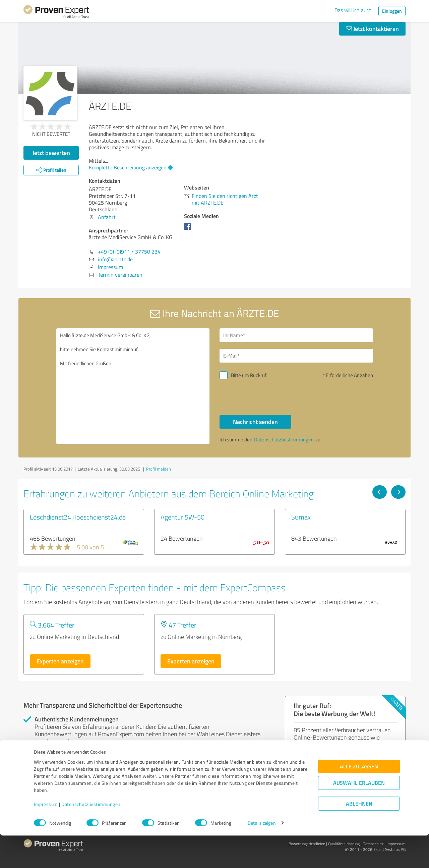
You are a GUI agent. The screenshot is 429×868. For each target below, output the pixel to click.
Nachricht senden (255, 422)
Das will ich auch (353, 10)
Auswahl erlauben (359, 815)
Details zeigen (262, 855)
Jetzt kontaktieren (372, 29)
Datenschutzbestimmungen (91, 837)
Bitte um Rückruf (249, 375)
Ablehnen (359, 836)
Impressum (46, 837)
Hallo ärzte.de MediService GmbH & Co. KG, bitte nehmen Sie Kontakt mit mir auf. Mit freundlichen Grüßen (133, 386)
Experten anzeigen (60, 661)
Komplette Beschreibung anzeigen (130, 167)
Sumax (301, 517)
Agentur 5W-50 (182, 517)
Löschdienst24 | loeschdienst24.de (78, 517)
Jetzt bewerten (51, 153)
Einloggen (392, 11)
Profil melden (159, 469)
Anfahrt (107, 217)
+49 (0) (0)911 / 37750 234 (129, 252)
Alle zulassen (359, 799)
